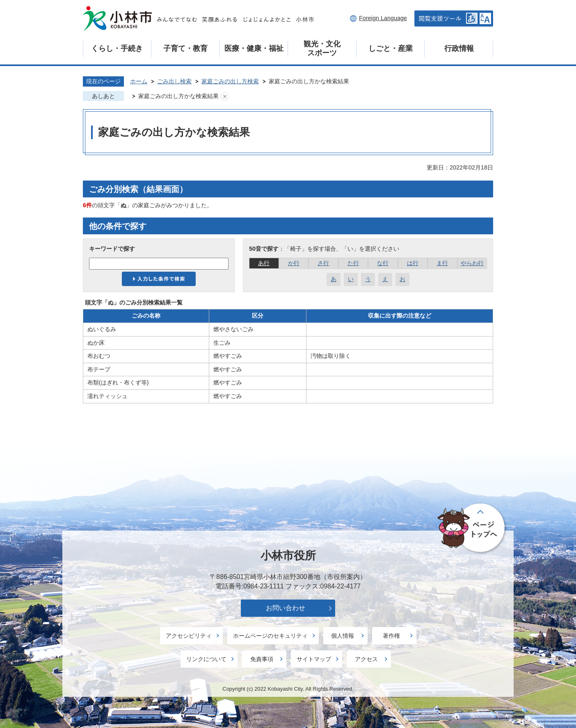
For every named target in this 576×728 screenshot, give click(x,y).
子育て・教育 (185, 48)
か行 (294, 263)
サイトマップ (314, 659)
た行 (353, 263)
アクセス (366, 659)
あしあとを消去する (225, 96)
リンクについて (206, 659)
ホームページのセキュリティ (270, 636)
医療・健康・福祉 (254, 48)
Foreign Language (383, 18)
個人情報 (343, 636)
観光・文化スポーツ (322, 48)
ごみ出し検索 (174, 81)
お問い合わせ (286, 608)
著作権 (391, 636)
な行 (383, 263)
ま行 (442, 263)
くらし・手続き (117, 48)
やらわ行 (472, 263)
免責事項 (262, 659)
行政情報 (459, 48)
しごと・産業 (391, 48)
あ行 (264, 263)
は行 (413, 263)
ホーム (139, 81)
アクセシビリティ (189, 636)
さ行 (323, 263)
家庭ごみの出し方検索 (230, 81)
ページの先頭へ (472, 529)
